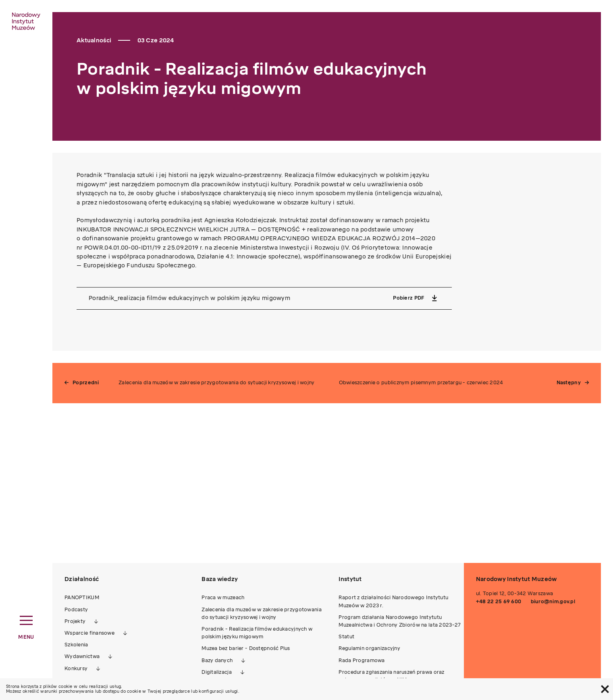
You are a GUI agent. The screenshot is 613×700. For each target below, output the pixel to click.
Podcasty (76, 610)
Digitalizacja (217, 672)
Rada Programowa (362, 660)
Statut (346, 637)
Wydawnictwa (82, 656)
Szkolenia (76, 645)
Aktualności (94, 41)
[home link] (26, 21)
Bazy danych (217, 660)
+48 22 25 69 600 (499, 602)
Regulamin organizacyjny (369, 648)
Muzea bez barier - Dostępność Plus (246, 648)
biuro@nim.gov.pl (553, 602)
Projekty (75, 621)
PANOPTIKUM (82, 598)
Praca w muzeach (223, 598)
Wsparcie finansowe (89, 633)
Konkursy (76, 669)
